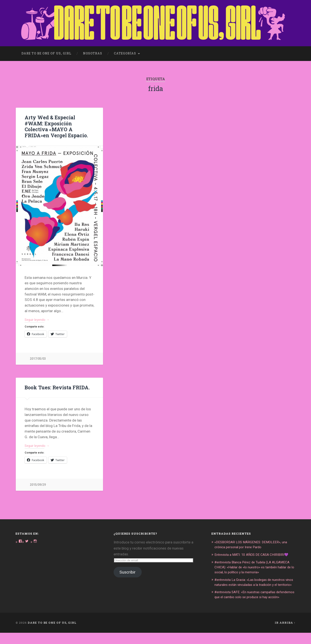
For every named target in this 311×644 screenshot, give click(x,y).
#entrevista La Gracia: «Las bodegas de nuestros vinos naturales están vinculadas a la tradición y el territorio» (255, 586)
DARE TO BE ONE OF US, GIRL (52, 634)
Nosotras (93, 51)
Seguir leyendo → (39, 312)
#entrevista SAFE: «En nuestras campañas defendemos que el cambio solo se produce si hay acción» (252, 604)
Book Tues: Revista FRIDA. (56, 380)
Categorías (125, 51)
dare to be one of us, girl (46, 51)
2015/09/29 (38, 478)
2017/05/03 (38, 351)
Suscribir (128, 566)
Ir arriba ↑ (285, 634)
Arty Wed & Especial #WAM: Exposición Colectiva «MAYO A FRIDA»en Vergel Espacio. (59, 121)
